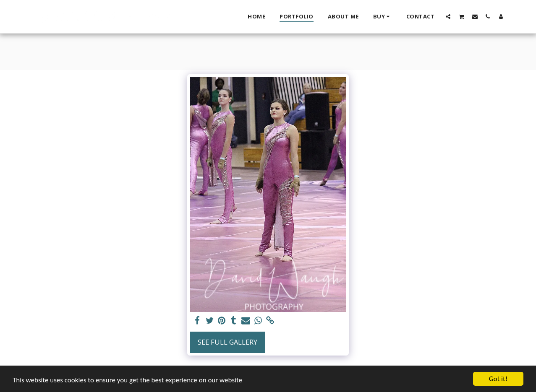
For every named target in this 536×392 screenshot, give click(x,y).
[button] (448, 16)
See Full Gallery (227, 342)
